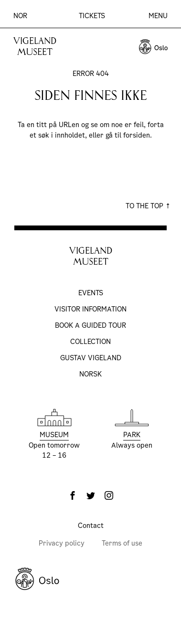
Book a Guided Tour (90, 325)
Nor (20, 16)
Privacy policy (62, 543)
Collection (90, 342)
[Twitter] (91, 495)
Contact (91, 526)
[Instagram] (109, 495)
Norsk (90, 374)
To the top (148, 206)
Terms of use (122, 543)
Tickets (92, 16)
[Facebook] (73, 495)
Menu (158, 16)
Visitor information (90, 309)
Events (91, 293)
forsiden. (138, 135)
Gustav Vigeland (91, 358)
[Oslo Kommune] (90, 579)
